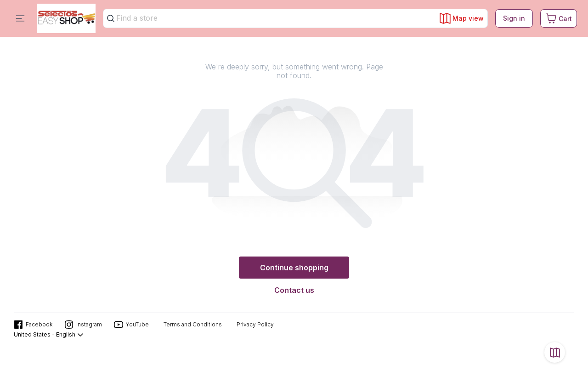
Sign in (514, 18)
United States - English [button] (49, 335)
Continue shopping (294, 268)
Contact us (294, 290)
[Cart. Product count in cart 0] (559, 18)
